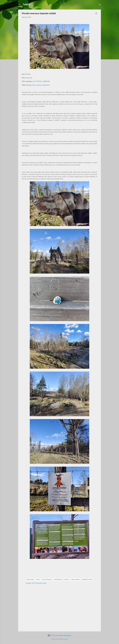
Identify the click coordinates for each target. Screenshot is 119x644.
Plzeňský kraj (58, 579)
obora (38, 579)
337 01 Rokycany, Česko (39, 583)
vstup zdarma (75, 579)
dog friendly (30, 579)
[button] (96, 14)
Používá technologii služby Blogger (59, 635)
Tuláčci (26, 4)
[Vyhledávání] (100, 5)
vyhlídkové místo (87, 579)
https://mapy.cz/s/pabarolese (41, 85)
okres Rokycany (47, 579)
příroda (67, 579)
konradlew (65, 639)
